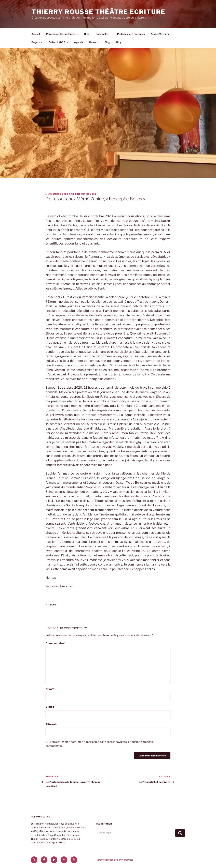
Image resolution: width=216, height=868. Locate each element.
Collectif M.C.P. (58, 42)
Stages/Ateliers (161, 34)
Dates (94, 42)
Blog (87, 34)
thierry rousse (86, 194)
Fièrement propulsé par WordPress (114, 860)
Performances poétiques (131, 34)
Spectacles (104, 34)
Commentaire (56, 643)
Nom (50, 689)
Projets (37, 42)
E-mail (51, 707)
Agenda (78, 42)
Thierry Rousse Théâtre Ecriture (99, 12)
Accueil (36, 34)
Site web (51, 724)
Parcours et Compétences (62, 34)
